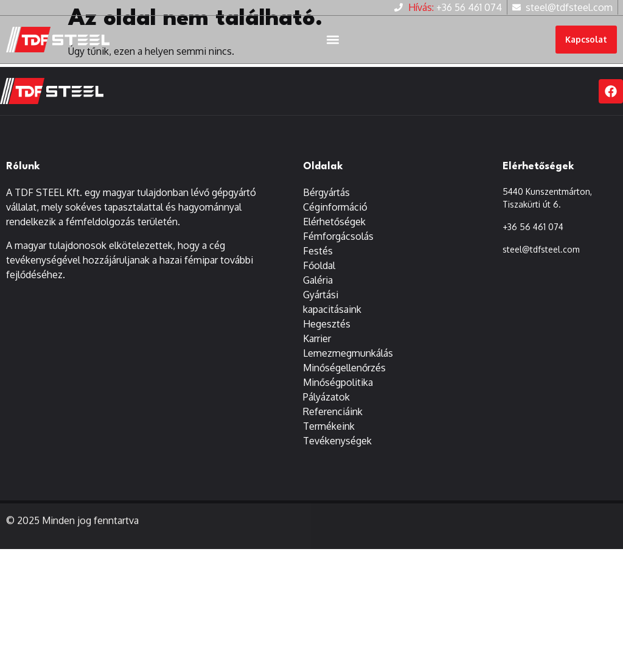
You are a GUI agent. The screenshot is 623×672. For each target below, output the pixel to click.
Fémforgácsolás (338, 243)
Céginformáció (335, 214)
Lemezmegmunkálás (348, 360)
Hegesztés (327, 331)
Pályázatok (326, 404)
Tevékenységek (337, 447)
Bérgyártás (326, 199)
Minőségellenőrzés (344, 374)
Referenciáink (333, 418)
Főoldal (319, 272)
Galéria (318, 287)
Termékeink (329, 433)
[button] (332, 40)
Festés (318, 257)
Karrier (317, 345)
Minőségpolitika (338, 389)
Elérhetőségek (334, 228)
